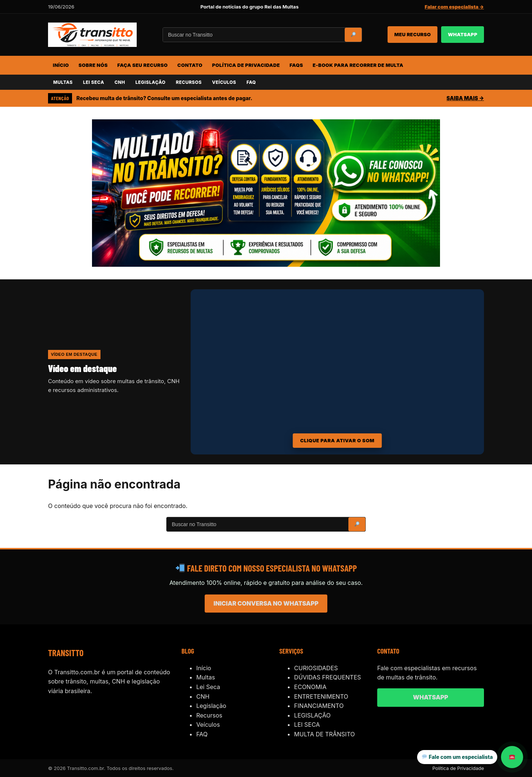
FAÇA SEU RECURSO (143, 65)
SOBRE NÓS (93, 65)
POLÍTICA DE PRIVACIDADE (246, 65)
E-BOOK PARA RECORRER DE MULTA (358, 65)
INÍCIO (61, 65)
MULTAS (63, 82)
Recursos (209, 715)
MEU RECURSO (412, 34)
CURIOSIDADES (316, 668)
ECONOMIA (310, 687)
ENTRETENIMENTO (321, 696)
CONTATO (190, 65)
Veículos (208, 725)
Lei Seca (208, 687)
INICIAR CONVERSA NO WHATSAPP (266, 603)
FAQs (296, 65)
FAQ (251, 82)
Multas (206, 677)
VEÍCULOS (224, 82)
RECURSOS (189, 82)
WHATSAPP (463, 34)
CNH (120, 82)
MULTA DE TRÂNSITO (324, 734)
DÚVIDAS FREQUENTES (328, 677)
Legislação (211, 706)
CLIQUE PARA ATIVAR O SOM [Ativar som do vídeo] (337, 440)
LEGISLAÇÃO (150, 82)
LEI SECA (94, 82)
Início (204, 668)
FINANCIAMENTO (319, 706)
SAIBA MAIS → (465, 98)
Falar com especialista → (454, 7)
